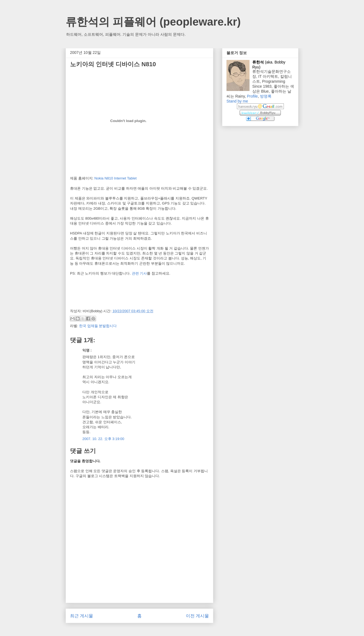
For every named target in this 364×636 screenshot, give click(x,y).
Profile (252, 96)
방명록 (266, 96)
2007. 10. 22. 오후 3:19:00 (103, 439)
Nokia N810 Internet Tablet (116, 178)
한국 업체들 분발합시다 (98, 326)
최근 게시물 (82, 616)
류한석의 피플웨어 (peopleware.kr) (153, 22)
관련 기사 (139, 273)
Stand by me (237, 101)
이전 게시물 (197, 616)
